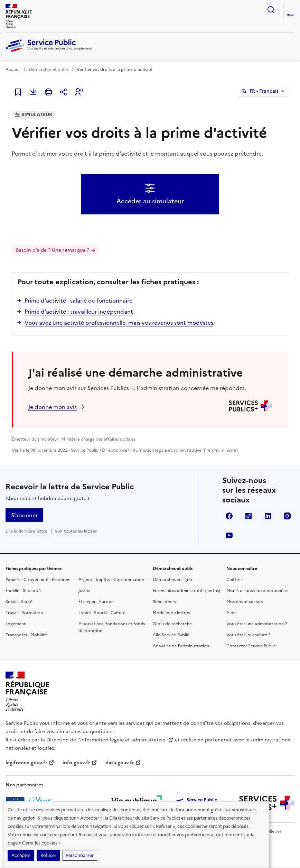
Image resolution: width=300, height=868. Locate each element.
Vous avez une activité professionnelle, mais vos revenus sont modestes (119, 323)
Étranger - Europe (96, 602)
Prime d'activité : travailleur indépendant (79, 312)
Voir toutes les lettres (76, 531)
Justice (85, 591)
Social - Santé (19, 602)
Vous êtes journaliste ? (248, 635)
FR (264, 91)
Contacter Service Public (251, 646)
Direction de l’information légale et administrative (110, 740)
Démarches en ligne (172, 580)
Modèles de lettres (171, 613)
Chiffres (234, 580)
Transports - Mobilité (26, 635)
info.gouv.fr (80, 763)
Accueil (13, 70)
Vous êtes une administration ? (257, 624)
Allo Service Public (171, 635)
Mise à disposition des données (257, 591)
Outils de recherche (172, 624)
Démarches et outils (49, 70)
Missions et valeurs (245, 602)
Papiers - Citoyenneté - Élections (38, 580)
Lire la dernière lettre (26, 531)
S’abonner (24, 515)
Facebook (229, 516)
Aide (231, 613)
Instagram (287, 516)
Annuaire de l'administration (181, 646)
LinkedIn (268, 516)
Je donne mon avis (53, 407)
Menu (290, 15)
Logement (16, 624)
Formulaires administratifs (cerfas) (186, 591)
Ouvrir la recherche (271, 10)
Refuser (48, 855)
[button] (79, 92)
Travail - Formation (24, 613)
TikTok (249, 516)
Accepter (21, 855)
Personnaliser (80, 855)
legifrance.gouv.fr (30, 763)
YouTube (229, 535)
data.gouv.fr (123, 763)
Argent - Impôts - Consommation (111, 580)
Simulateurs (164, 602)
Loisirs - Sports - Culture (102, 613)
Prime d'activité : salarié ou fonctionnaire (78, 301)
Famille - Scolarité (23, 591)
